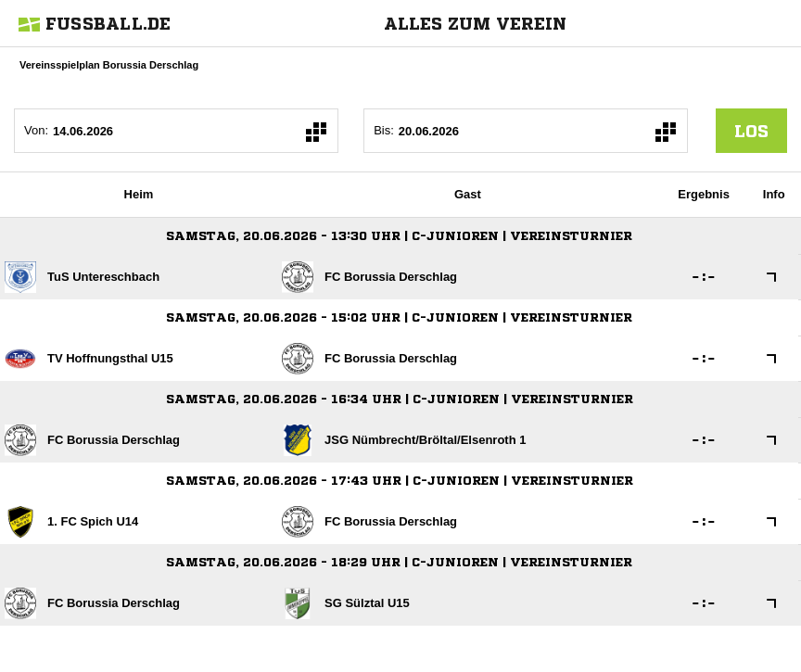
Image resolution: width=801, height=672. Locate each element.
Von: (36, 130)
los (751, 131)
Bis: (384, 130)
